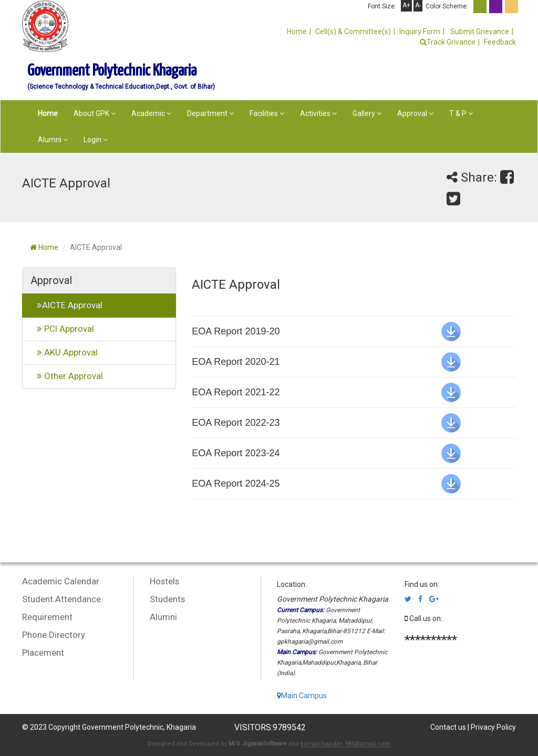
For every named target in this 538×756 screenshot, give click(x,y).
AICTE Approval (66, 305)
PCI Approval (62, 329)
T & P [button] (461, 113)
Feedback (500, 42)
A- (418, 5)
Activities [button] (318, 113)
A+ (406, 5)
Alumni (163, 617)
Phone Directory (54, 635)
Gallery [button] (367, 113)
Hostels (164, 581)
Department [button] (210, 113)
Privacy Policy (493, 727)
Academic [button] (151, 113)
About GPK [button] (95, 113)
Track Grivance (448, 42)
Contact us (448, 727)
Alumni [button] (53, 140)
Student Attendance (61, 599)
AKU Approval (64, 352)
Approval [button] (415, 113)
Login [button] (96, 140)
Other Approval (67, 376)
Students (167, 599)
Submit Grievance (479, 31)
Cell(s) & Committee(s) (353, 31)
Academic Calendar (61, 581)
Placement (43, 653)
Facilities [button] (267, 113)
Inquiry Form (420, 31)
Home (297, 31)
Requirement (47, 617)
